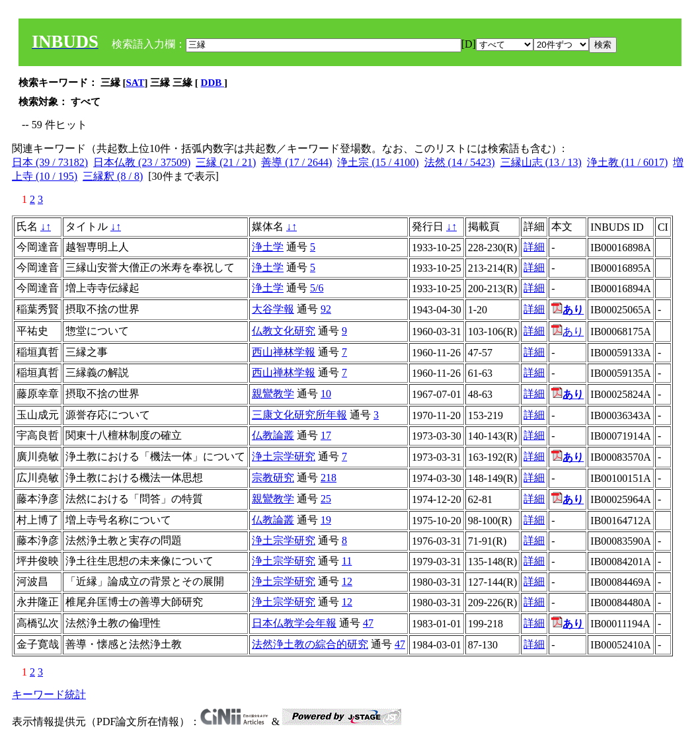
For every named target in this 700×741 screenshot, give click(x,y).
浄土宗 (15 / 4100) (378, 162)
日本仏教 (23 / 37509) (142, 162)
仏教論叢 (273, 435)
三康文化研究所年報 (299, 415)
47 (368, 623)
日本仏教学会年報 (294, 623)
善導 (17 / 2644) (296, 162)
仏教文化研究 (284, 331)
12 (347, 581)
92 (326, 309)
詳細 (534, 247)
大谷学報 (273, 309)
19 (326, 520)
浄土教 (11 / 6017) (628, 162)
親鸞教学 (273, 394)
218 (329, 478)
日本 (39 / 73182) (50, 162)
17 (326, 435)
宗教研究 (273, 478)
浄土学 (268, 247)
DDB (213, 83)
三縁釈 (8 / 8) (113, 176)
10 (326, 394)
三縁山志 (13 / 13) (541, 162)
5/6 (317, 288)
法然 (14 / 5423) (460, 162)
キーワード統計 (49, 694)
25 (326, 499)
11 (347, 561)
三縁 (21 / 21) (226, 162)
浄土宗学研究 (284, 456)
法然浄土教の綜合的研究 (310, 644)
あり (567, 331)
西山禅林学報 (284, 352)
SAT (136, 83)
